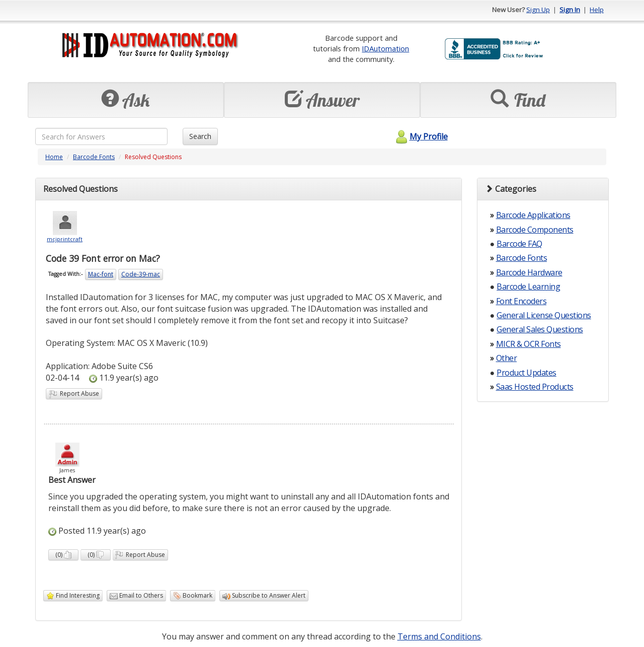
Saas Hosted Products (535, 387)
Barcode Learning (528, 286)
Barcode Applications (533, 215)
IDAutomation (385, 48)
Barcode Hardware (529, 272)
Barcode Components (535, 230)
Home (54, 157)
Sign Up (538, 10)
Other (507, 358)
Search (200, 136)
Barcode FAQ (519, 244)
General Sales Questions (540, 329)
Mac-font (101, 274)
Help (597, 10)
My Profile (420, 136)
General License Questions (544, 315)
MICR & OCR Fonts (529, 344)
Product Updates (527, 373)
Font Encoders (521, 301)
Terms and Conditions (439, 636)
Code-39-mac (141, 274)
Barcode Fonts (94, 157)
